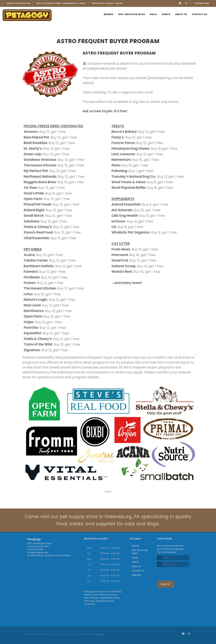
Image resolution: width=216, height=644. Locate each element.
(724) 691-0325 (35, 549)
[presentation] (173, 573)
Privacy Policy (53, 634)
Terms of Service (71, 634)
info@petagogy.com (38, 552)
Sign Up (166, 584)
